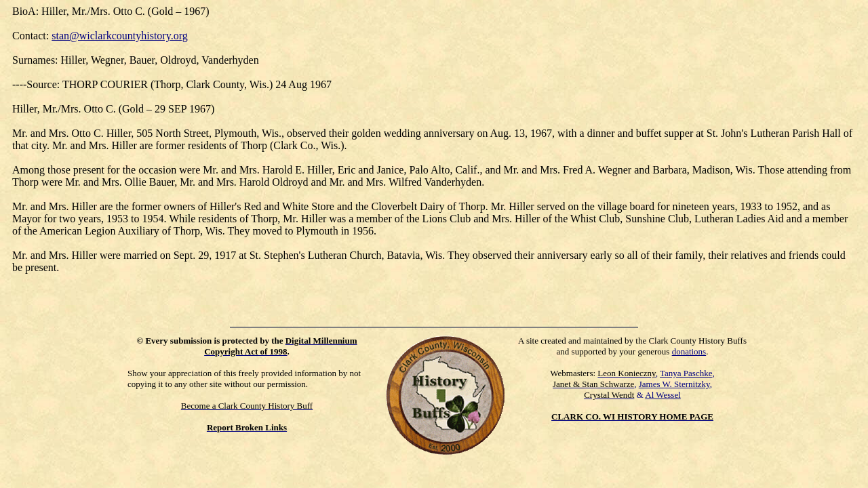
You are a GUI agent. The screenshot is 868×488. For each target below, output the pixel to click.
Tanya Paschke (686, 373)
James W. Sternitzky (674, 384)
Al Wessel (663, 395)
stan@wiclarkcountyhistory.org (119, 36)
